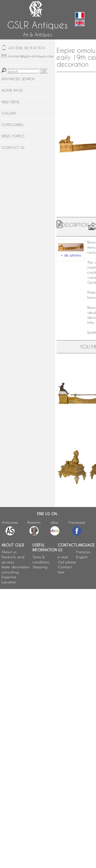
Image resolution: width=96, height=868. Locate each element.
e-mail (63, 557)
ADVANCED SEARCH (18, 79)
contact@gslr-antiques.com (31, 56)
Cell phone (67, 562)
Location (9, 582)
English (82, 557)
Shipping (40, 567)
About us (9, 552)
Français (83, 552)
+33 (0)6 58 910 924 (26, 48)
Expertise (9, 577)
